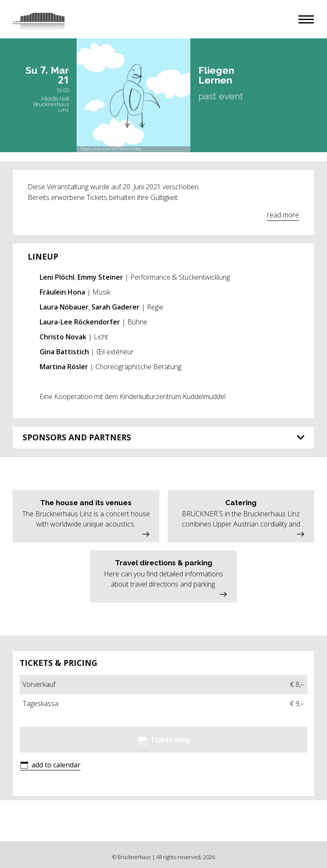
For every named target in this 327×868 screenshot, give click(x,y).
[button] (306, 19)
